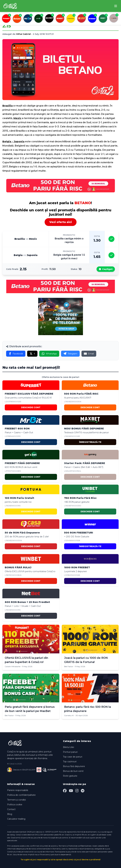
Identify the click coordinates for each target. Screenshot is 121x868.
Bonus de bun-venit (73, 771)
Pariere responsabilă (18, 790)
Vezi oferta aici (61, 222)
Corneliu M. (69, 715)
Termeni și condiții (16, 800)
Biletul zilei (68, 747)
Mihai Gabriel (23, 34)
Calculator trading (16, 819)
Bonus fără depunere (74, 766)
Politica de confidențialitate (21, 795)
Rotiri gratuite (70, 776)
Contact (11, 809)
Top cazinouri (70, 762)
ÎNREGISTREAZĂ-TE (90, 442)
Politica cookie (15, 805)
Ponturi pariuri (70, 752)
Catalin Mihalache (13, 666)
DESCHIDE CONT (31, 407)
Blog (10, 814)
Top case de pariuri (73, 757)
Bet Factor (69, 666)
